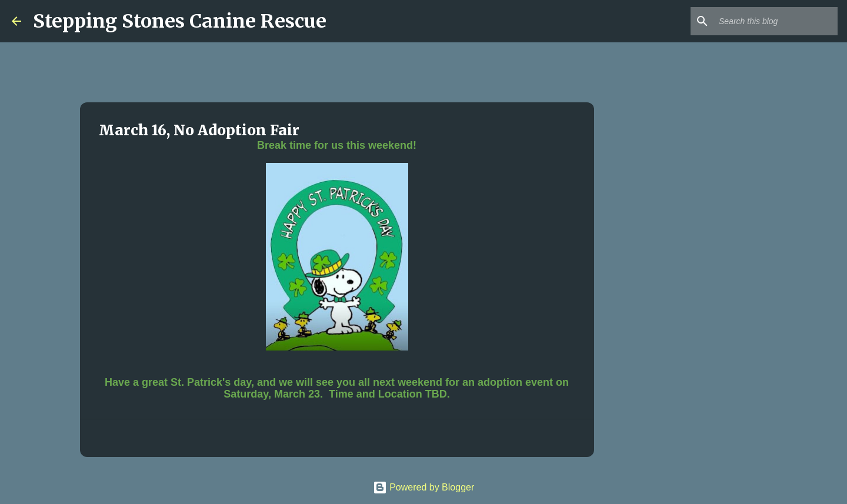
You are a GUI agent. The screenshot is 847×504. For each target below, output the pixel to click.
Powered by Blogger (424, 487)
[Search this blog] (776, 21)
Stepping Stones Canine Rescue (180, 21)
